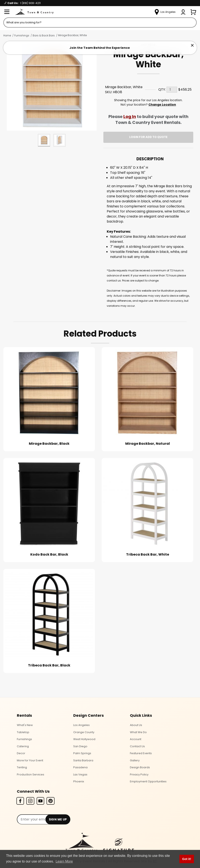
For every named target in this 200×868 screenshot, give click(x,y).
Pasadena (80, 767)
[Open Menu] (7, 12)
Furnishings (22, 35)
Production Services (31, 774)
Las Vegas (80, 774)
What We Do (138, 732)
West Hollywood (84, 739)
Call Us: (22, 3)
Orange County (84, 732)
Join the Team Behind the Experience (100, 48)
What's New (25, 725)
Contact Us (137, 746)
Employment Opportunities (148, 781)
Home (7, 35)
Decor (21, 753)
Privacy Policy (139, 774)
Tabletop (23, 732)
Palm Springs (82, 753)
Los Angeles (81, 725)
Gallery (135, 760)
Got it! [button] (187, 859)
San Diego (80, 746)
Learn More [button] (64, 861)
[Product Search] (100, 23)
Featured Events (141, 753)
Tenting (22, 767)
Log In (130, 117)
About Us (136, 725)
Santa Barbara (83, 760)
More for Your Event (30, 760)
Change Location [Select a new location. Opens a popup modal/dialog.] (162, 105)
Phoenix (79, 781)
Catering (23, 746)
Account (136, 739)
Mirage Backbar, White (72, 35)
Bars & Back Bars (44, 35)
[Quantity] (172, 90)
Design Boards (140, 767)
